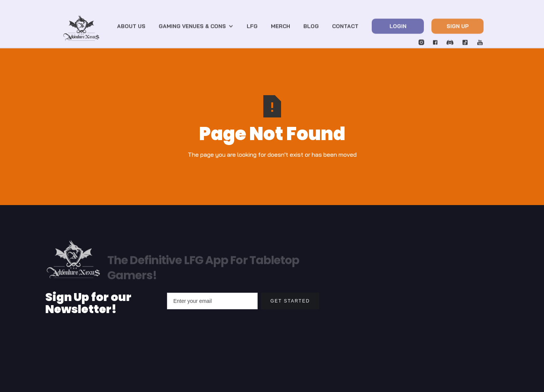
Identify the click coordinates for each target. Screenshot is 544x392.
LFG (252, 28)
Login (398, 28)
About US (131, 28)
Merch (280, 28)
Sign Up (458, 28)
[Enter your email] (212, 301)
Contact (345, 28)
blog (311, 28)
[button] (196, 28)
